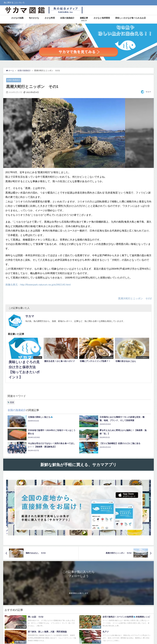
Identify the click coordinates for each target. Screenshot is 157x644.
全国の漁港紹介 (67, 18)
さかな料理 (50, 18)
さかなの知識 (17, 18)
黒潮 (12, 402)
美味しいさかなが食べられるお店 (130, 18)
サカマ (148, 92)
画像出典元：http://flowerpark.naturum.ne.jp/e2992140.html (38, 285)
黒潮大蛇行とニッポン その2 (135, 298)
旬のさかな (34, 18)
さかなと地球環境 (102, 18)
